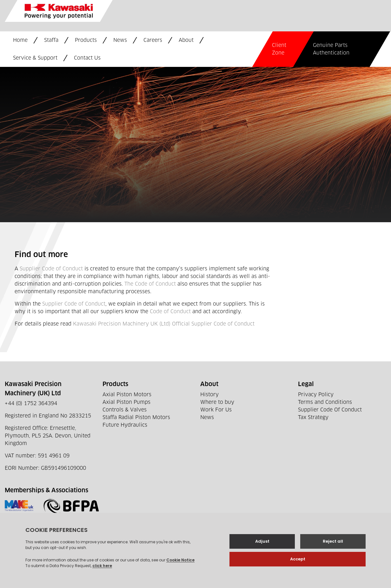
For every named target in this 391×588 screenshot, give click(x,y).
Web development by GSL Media (169, 575)
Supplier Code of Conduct (51, 269)
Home (20, 40)
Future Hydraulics (125, 425)
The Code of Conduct (150, 284)
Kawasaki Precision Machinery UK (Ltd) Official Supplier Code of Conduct (164, 324)
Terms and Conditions (325, 402)
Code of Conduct (170, 312)
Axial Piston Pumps (126, 402)
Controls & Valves (125, 410)
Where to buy (217, 402)
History (209, 395)
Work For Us (216, 410)
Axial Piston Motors (127, 395)
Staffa (51, 40)
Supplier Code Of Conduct (330, 410)
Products (86, 40)
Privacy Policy (316, 395)
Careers (153, 40)
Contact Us (87, 58)
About (186, 40)
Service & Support (35, 58)
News (120, 40)
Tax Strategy (313, 417)
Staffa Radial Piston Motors (136, 417)
